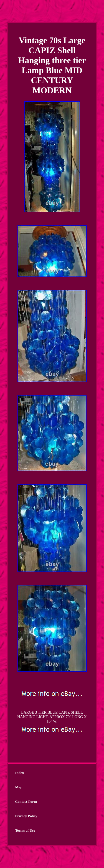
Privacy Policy (26, 816)
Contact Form (26, 802)
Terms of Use (25, 830)
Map (19, 787)
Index (19, 773)
